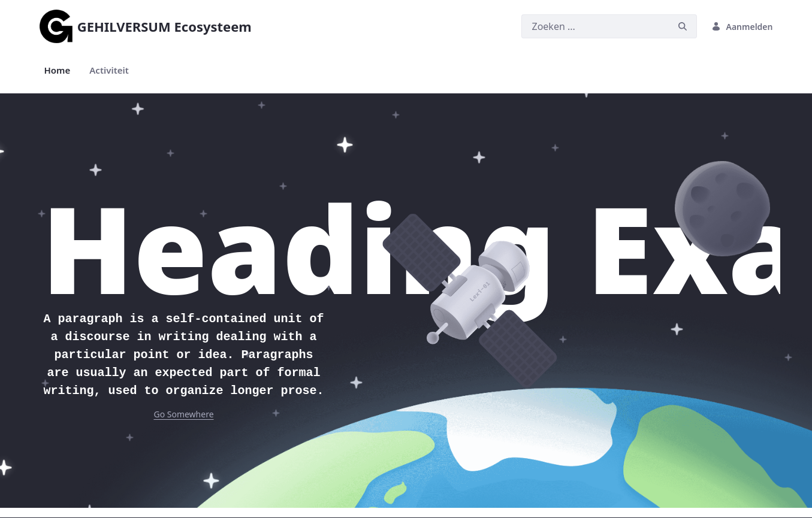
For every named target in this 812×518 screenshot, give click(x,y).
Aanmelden (742, 27)
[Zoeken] (595, 26)
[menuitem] (58, 70)
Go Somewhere (183, 414)
